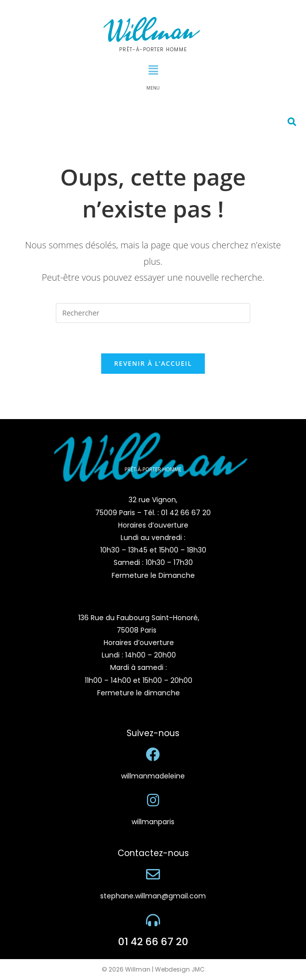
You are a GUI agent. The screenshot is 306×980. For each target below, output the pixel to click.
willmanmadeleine (153, 776)
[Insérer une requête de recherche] (153, 313)
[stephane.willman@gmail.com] (153, 874)
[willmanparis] (153, 800)
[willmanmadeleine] (153, 755)
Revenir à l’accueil (153, 363)
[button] (153, 70)
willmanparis (153, 822)
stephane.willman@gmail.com (153, 896)
